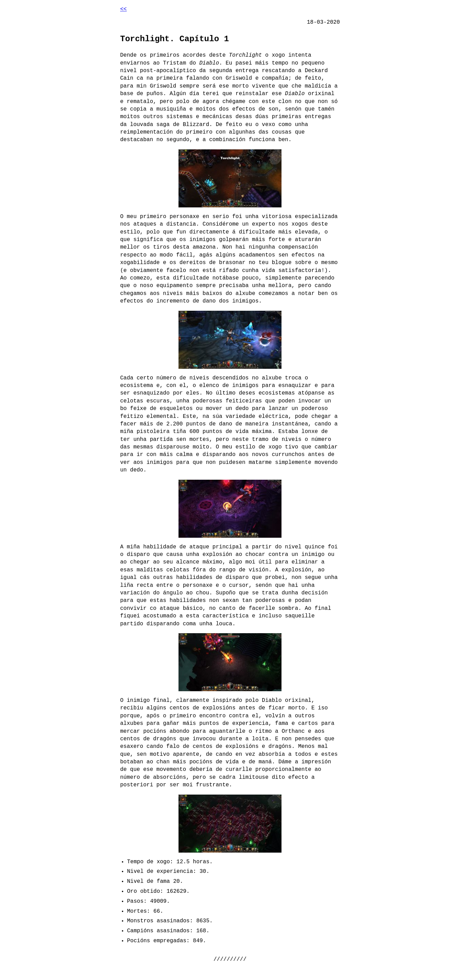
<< (123, 9)
